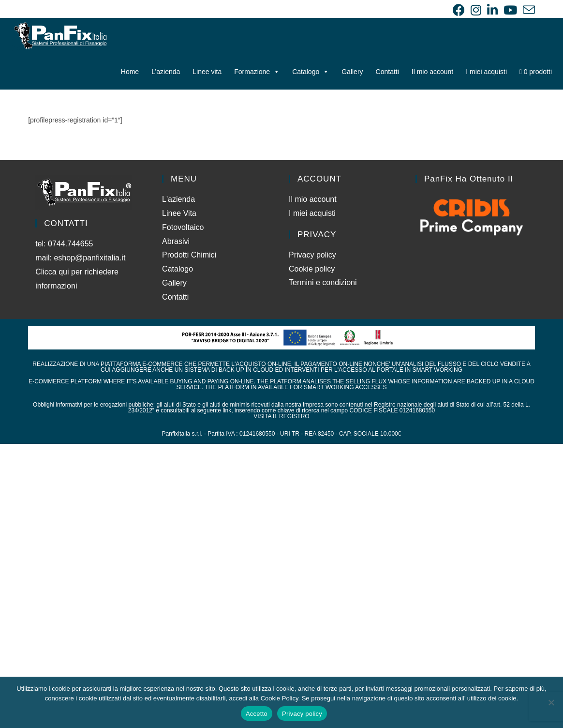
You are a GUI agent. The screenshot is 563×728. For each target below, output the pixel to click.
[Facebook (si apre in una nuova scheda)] (459, 10)
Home (130, 72)
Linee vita (207, 72)
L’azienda (166, 72)
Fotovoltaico (183, 227)
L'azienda (178, 199)
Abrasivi (176, 241)
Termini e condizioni (323, 282)
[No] (551, 702)
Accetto (257, 714)
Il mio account (432, 72)
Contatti (387, 72)
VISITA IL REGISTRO (281, 416)
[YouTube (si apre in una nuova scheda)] (510, 10)
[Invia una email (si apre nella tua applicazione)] (527, 10)
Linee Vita (179, 213)
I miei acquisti (486, 72)
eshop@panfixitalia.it (89, 258)
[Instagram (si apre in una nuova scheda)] (476, 10)
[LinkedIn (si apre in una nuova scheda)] (492, 10)
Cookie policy (312, 269)
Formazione (257, 72)
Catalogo (311, 72)
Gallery (352, 72)
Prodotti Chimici (189, 255)
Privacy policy (312, 255)
